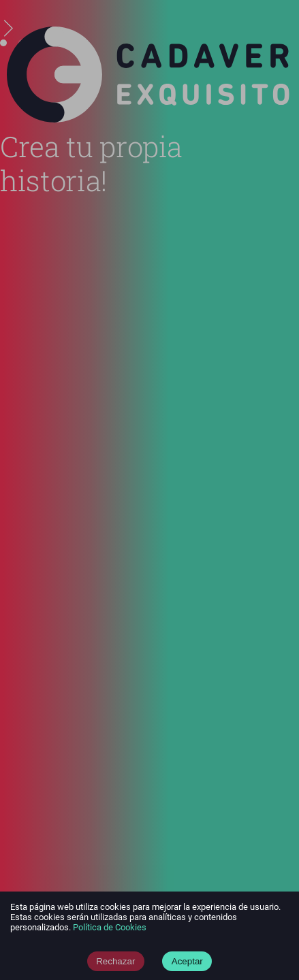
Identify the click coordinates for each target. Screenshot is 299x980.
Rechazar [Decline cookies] (115, 961)
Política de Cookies (110, 927)
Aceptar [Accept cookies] (187, 961)
